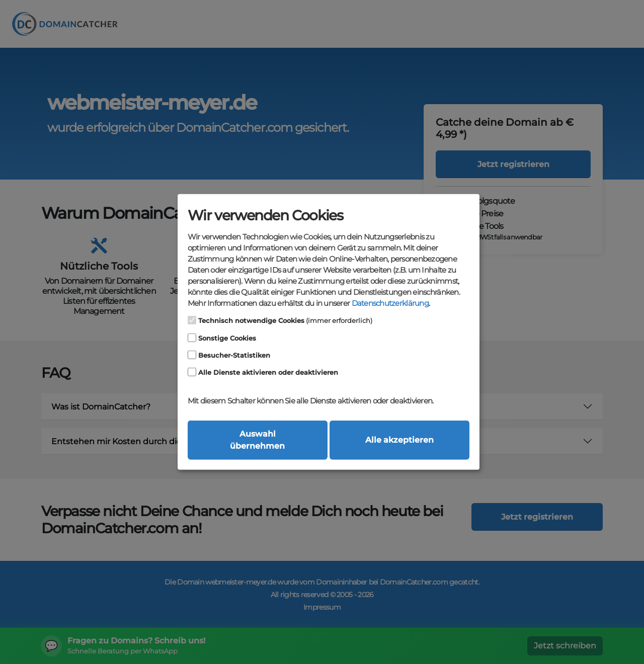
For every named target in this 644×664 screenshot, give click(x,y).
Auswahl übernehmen (257, 440)
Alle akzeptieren (399, 440)
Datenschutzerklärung (390, 303)
